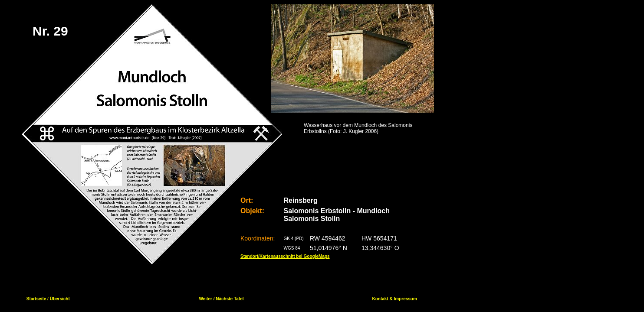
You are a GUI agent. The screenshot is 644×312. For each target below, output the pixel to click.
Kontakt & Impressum (395, 299)
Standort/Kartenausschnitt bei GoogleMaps (285, 256)
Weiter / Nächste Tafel (221, 299)
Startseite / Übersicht (48, 299)
